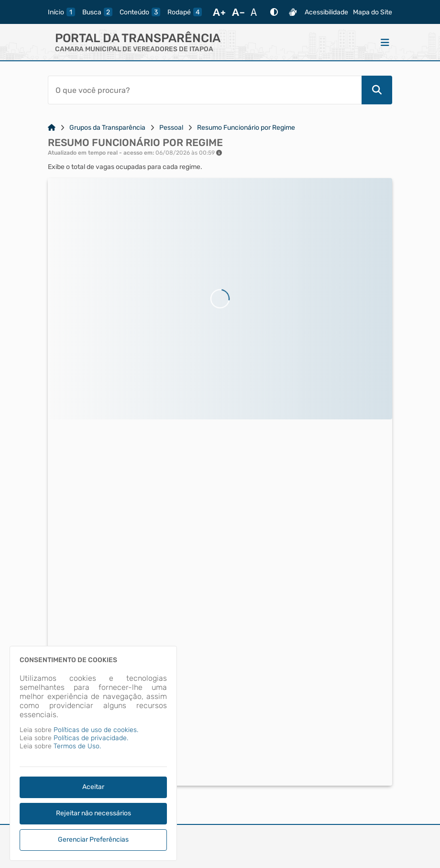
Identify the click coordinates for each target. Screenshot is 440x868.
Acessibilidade (326, 12)
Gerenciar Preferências (93, 840)
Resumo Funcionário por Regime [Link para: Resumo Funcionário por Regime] (246, 128)
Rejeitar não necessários (93, 813)
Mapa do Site (373, 12)
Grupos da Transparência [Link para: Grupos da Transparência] (107, 128)
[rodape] (185, 12)
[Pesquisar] (377, 90)
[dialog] (93, 753)
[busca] (97, 12)
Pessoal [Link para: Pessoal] (171, 128)
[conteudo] (140, 12)
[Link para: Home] (52, 128)
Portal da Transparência (138, 38)
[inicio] (61, 12)
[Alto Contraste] (274, 12)
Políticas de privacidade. (91, 738)
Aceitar (93, 787)
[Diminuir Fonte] (238, 12)
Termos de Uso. (77, 746)
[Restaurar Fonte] (256, 12)
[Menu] (385, 42)
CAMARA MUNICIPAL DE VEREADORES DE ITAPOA (134, 49)
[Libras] (293, 12)
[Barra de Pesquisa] (205, 90)
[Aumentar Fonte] (219, 12)
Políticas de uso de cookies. (96, 730)
